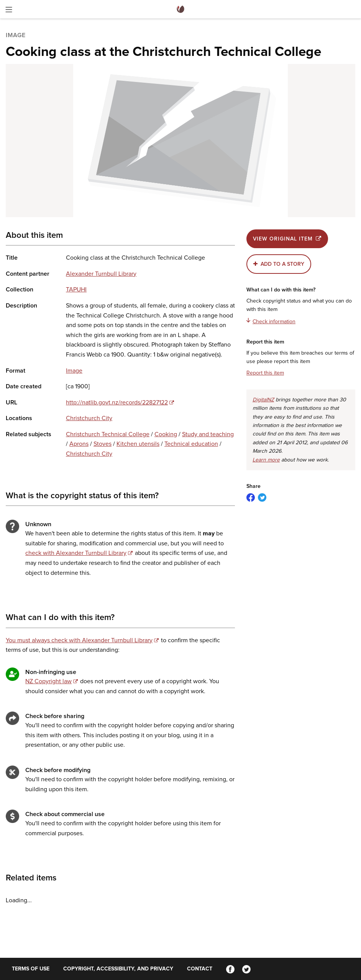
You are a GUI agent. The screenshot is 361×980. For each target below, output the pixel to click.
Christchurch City (89, 418)
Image (74, 371)
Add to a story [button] (282, 264)
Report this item (265, 373)
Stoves (103, 444)
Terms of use (31, 969)
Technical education (191, 444)
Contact (200, 969)
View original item (287, 239)
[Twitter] (246, 969)
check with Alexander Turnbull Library (76, 553)
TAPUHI (76, 290)
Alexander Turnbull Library (101, 274)
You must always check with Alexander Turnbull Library (79, 640)
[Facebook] (230, 969)
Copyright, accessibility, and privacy (118, 969)
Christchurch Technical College (108, 434)
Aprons (79, 444)
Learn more (266, 460)
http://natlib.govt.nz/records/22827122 (117, 402)
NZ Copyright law (48, 681)
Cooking (166, 434)
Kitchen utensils (138, 444)
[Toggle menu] (9, 11)
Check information (271, 321)
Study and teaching (208, 434)
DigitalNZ (263, 400)
